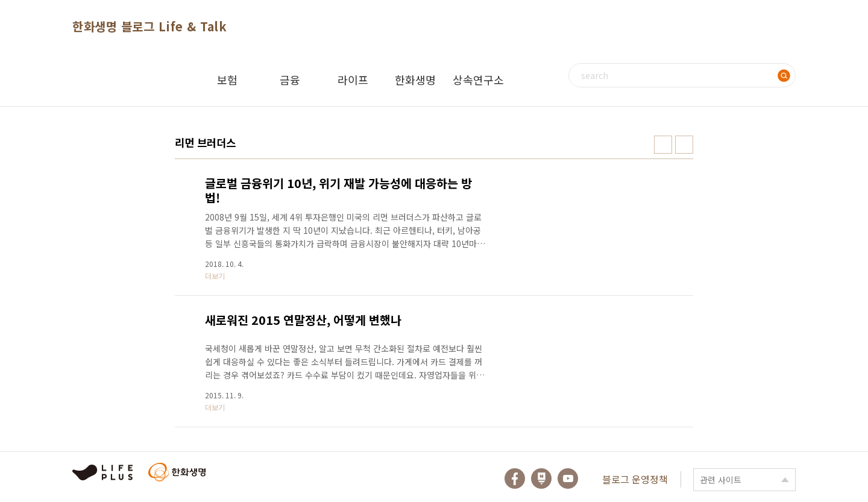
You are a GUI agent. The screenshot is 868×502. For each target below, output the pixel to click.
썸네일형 (663, 145)
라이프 (353, 80)
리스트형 (684, 145)
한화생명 (415, 80)
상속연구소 (478, 80)
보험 (227, 80)
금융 (290, 80)
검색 (784, 75)
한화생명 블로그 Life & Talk (149, 26)
